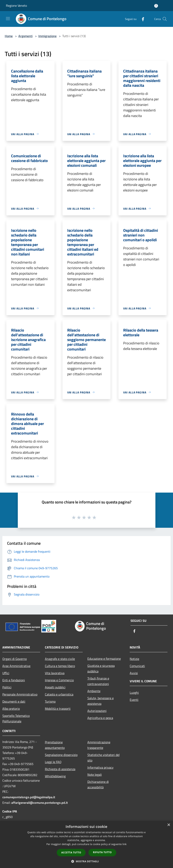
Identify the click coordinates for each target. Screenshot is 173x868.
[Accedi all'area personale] (156, 6)
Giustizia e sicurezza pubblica (101, 668)
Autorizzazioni (97, 711)
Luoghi (134, 693)
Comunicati (137, 666)
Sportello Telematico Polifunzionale (16, 718)
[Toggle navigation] (8, 19)
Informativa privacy (100, 767)
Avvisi (134, 673)
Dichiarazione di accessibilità (98, 784)
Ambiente (94, 691)
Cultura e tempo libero (60, 666)
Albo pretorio (11, 709)
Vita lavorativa (55, 673)
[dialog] (86, 844)
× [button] (169, 825)
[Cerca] (165, 19)
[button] (87, 861)
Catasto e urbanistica (59, 694)
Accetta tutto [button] (71, 852)
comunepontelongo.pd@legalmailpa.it (29, 797)
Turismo (50, 701)
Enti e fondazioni (14, 680)
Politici (7, 687)
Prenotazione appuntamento (55, 745)
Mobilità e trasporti (58, 709)
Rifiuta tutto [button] (102, 852)
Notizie (134, 659)
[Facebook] (141, 19)
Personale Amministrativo (20, 694)
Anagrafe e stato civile (60, 659)
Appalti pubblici (55, 687)
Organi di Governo (15, 659)
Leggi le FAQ (53, 762)
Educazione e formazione (104, 659)
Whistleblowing (55, 776)
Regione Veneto (16, 6)
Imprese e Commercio (59, 680)
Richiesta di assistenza (60, 769)
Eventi (134, 700)
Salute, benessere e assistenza (101, 701)
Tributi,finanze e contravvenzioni (98, 681)
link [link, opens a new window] (124, 844)
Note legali (95, 775)
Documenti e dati (14, 701)
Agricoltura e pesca (100, 718)
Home (9, 36)
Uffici (6, 673)
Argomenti (26, 36)
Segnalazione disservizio (61, 755)
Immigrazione (47, 36)
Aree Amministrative (16, 666)
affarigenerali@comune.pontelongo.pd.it (40, 803)
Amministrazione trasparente (99, 745)
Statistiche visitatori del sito (104, 758)
